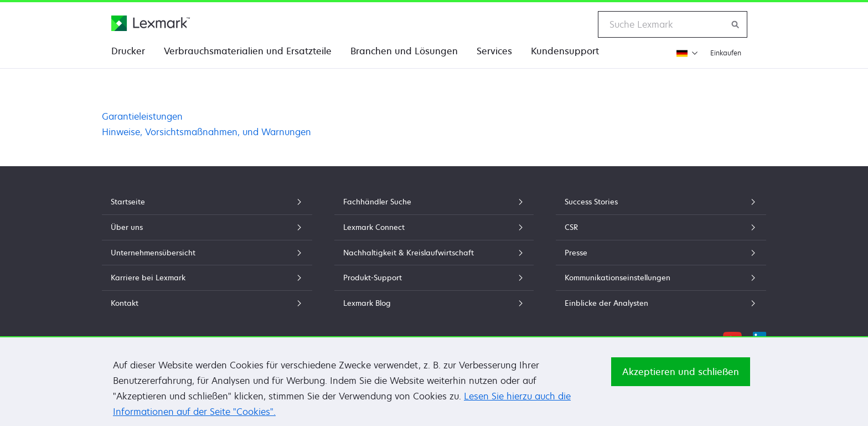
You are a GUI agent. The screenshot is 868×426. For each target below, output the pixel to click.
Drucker (128, 51)
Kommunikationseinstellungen (661, 278)
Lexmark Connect (434, 227)
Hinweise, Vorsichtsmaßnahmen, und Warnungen (206, 132)
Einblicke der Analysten (661, 303)
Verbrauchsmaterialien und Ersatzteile (248, 51)
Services (494, 51)
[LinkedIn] (759, 337)
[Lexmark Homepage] (151, 23)
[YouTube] (732, 337)
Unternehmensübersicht (207, 253)
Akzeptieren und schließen (681, 377)
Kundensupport (565, 51)
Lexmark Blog (434, 303)
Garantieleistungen (142, 116)
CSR (661, 227)
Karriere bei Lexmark (207, 278)
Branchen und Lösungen (404, 51)
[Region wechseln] (686, 53)
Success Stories (661, 202)
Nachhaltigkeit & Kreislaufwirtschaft (434, 253)
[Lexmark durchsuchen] (736, 24)
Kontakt (207, 303)
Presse (661, 253)
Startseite (207, 202)
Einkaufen (726, 53)
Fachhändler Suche (434, 202)
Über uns (207, 227)
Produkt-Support (434, 278)
